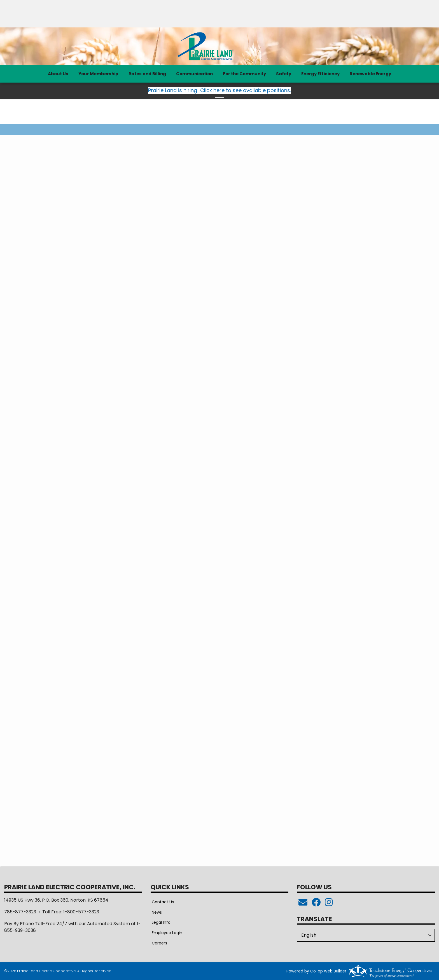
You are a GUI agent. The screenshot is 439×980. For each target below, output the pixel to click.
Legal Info (160, 922)
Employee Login (166, 933)
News (156, 912)
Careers (158, 943)
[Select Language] (366, 935)
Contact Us (162, 902)
